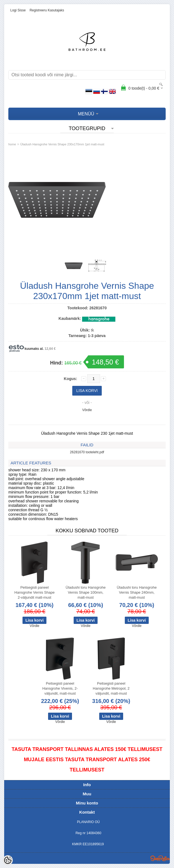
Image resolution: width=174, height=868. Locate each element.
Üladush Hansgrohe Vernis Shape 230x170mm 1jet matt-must (62, 144)
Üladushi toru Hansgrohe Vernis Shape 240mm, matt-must (137, 592)
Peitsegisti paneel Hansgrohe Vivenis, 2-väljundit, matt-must (60, 688)
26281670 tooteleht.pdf (87, 452)
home (12, 144)
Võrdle (87, 410)
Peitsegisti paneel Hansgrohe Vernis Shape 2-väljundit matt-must (35, 592)
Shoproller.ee (160, 858)
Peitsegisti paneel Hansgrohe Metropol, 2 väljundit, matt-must (111, 688)
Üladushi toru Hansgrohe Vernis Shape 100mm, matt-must (86, 592)
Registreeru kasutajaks (47, 10)
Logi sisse (18, 10)
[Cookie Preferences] (8, 860)
